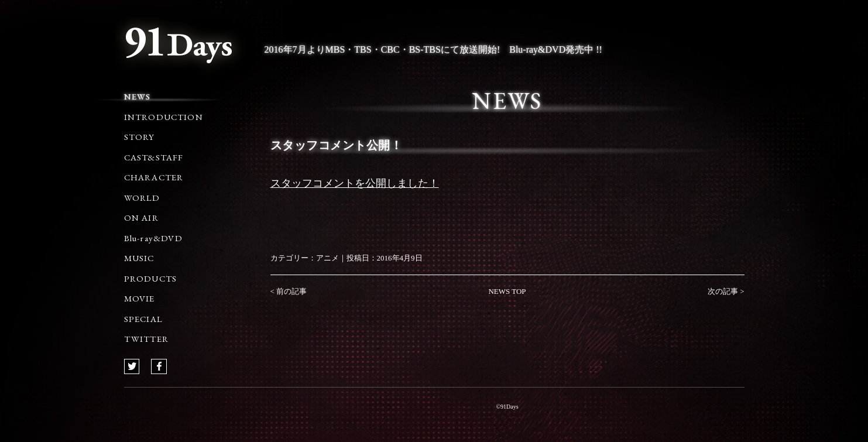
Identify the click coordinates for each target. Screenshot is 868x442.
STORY (140, 137)
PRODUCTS (151, 278)
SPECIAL (143, 319)
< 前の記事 (289, 291)
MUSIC (139, 258)
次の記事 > (726, 291)
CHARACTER (154, 177)
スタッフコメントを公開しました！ (355, 183)
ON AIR (141, 217)
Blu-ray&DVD (153, 238)
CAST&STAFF (154, 157)
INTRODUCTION (164, 117)
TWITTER (146, 339)
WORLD (142, 198)
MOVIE (140, 298)
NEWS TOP (507, 291)
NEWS (138, 96)
